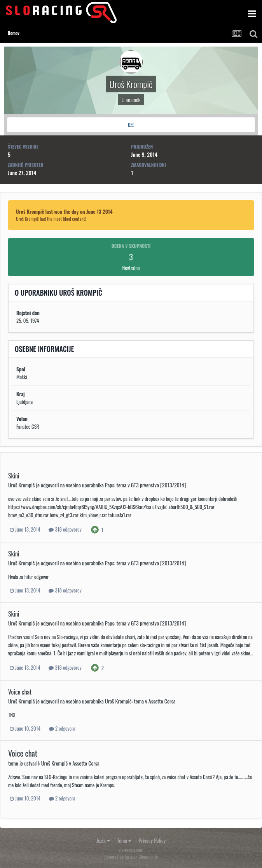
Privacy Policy (152, 840)
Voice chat (20, 692)
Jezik (103, 840)
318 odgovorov (65, 529)
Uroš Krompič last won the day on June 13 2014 (64, 211)
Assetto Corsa (162, 701)
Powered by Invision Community (131, 857)
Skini (14, 476)
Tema (124, 840)
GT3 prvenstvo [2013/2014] (158, 485)
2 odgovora (62, 728)
